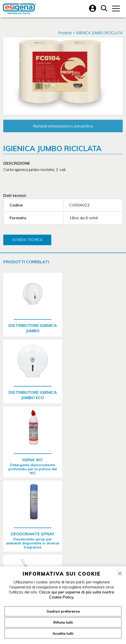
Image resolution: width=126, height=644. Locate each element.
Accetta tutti (63, 633)
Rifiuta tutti (63, 622)
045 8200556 (87, 531)
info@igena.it (108, 547)
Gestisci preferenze (63, 611)
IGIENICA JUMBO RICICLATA (99, 33)
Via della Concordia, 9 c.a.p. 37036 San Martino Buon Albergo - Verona (63, 523)
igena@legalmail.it (66, 547)
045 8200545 (49, 531)
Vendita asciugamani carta (60, 557)
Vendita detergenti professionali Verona (61, 562)
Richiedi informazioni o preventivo (63, 126)
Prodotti (67, 33)
